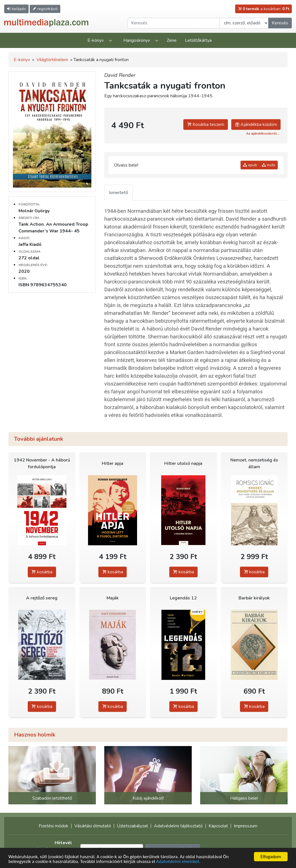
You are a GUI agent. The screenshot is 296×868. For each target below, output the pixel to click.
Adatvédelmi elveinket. (178, 862)
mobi (269, 165)
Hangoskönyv (137, 40)
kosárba (42, 572)
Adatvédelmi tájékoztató (178, 826)
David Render (120, 75)
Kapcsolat (218, 826)
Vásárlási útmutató (93, 826)
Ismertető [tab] (118, 193)
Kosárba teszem (206, 124)
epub (250, 165)
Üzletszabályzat (132, 826)
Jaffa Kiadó (30, 244)
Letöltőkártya (198, 40)
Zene (172, 40)
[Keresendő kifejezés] (174, 23)
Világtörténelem (52, 60)
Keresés (280, 23)
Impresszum (246, 826)
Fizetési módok (54, 826)
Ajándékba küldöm (256, 124)
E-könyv (96, 40)
